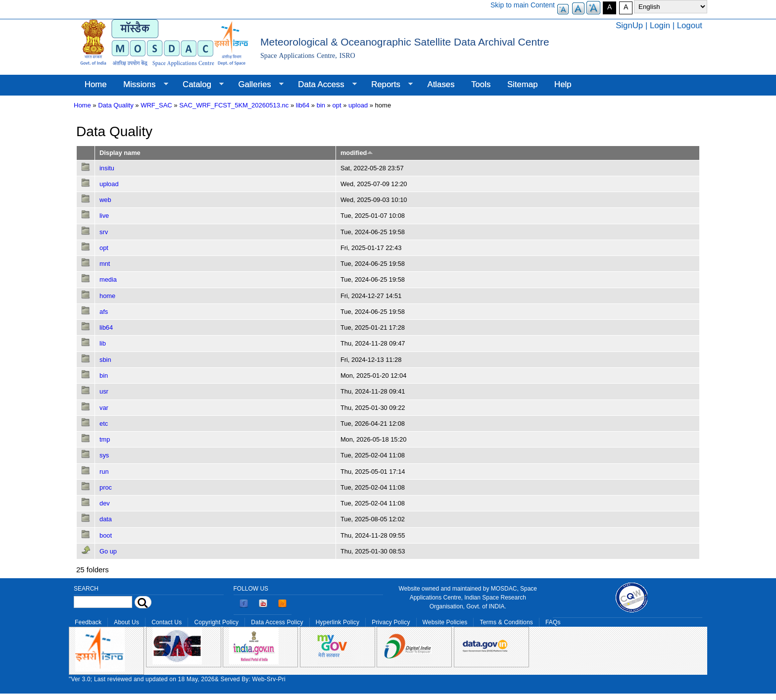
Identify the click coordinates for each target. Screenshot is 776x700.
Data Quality (116, 105)
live (104, 216)
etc (104, 424)
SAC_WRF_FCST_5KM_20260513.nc (234, 105)
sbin (105, 360)
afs (104, 312)
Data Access (323, 85)
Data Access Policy (277, 622)
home (107, 296)
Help (563, 84)
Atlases (441, 84)
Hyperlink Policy (338, 622)
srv (104, 232)
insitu (107, 168)
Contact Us (167, 622)
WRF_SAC (156, 105)
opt (337, 105)
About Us (126, 622)
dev (105, 503)
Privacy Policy (391, 622)
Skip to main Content (523, 5)
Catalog (199, 85)
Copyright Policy (216, 622)
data (106, 519)
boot (106, 535)
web (105, 200)
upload (358, 105)
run (104, 472)
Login (660, 25)
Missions (141, 85)
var (104, 408)
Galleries (257, 85)
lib (103, 343)
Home (96, 84)
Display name (120, 153)
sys (104, 455)
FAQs (553, 622)
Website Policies (445, 622)
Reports (388, 85)
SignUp (629, 25)
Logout (690, 25)
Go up (108, 551)
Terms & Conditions (506, 622)
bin (321, 105)
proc (106, 487)
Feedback (88, 622)
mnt (105, 264)
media (108, 279)
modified (357, 153)
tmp (105, 439)
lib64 (303, 105)
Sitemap (523, 84)
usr (104, 391)
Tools (481, 84)
